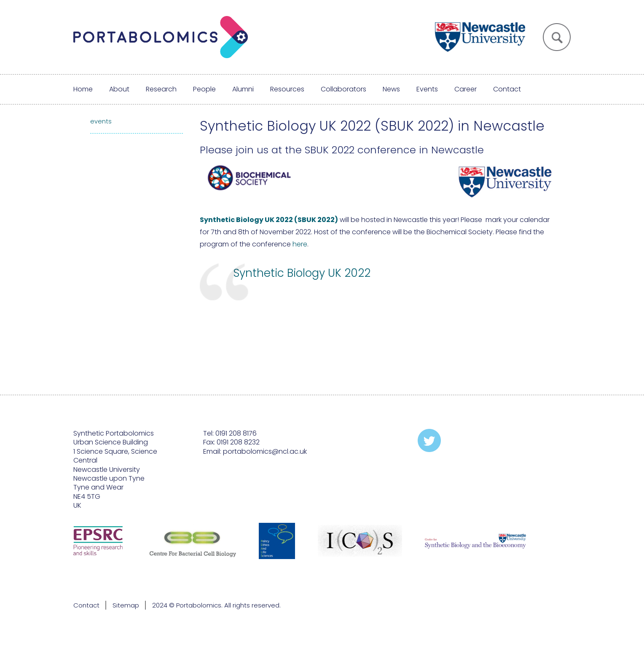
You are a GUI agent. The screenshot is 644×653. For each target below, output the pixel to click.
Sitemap (126, 605)
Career (466, 89)
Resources (287, 89)
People (204, 89)
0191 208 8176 (236, 433)
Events (427, 89)
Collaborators (343, 89)
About (119, 89)
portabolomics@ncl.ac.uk (265, 451)
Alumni (243, 89)
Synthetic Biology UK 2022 (302, 273)
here (300, 244)
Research (161, 89)
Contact (507, 89)
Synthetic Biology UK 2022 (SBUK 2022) (269, 220)
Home (83, 89)
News (391, 89)
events (101, 121)
